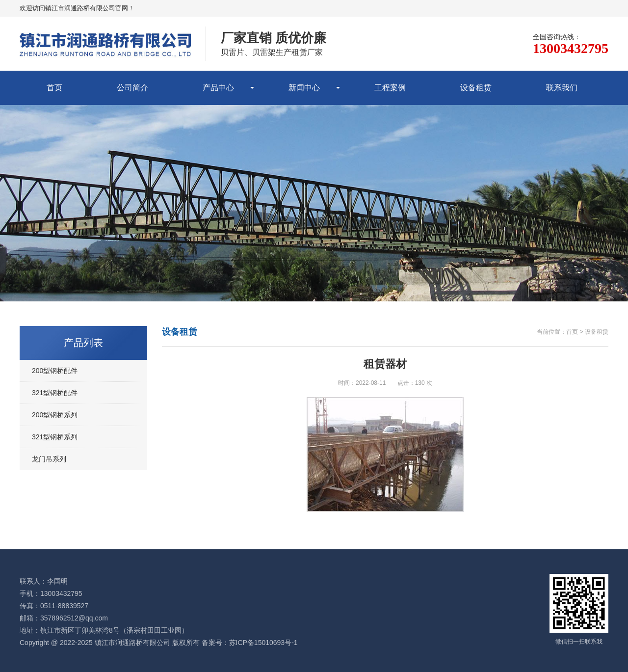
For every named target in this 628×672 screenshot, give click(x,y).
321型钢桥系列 (55, 437)
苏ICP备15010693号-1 (263, 643)
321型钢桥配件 (55, 393)
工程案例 (390, 88)
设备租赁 (476, 88)
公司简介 (132, 88)
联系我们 (562, 88)
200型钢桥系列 (55, 415)
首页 (54, 88)
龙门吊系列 (49, 459)
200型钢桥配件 (55, 371)
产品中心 (218, 88)
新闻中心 (304, 88)
